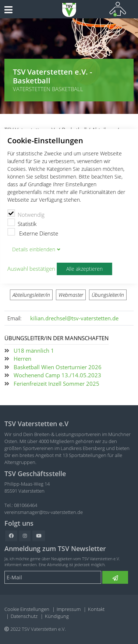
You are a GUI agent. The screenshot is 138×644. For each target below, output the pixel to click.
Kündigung (57, 616)
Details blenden (34, 249)
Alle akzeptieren (84, 269)
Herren (22, 359)
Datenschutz (24, 616)
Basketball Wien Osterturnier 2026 (58, 367)
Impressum (69, 609)
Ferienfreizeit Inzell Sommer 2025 (56, 384)
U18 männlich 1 (34, 350)
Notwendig (26, 214)
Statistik (22, 223)
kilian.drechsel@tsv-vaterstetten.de (74, 318)
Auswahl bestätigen (31, 269)
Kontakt (96, 609)
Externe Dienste (33, 233)
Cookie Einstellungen (27, 609)
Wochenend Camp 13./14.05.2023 (57, 375)
